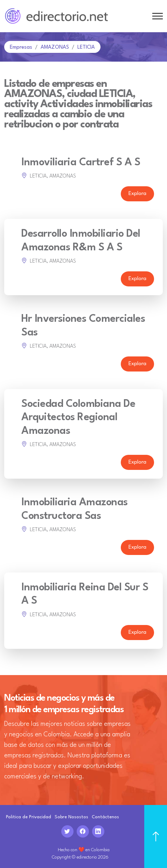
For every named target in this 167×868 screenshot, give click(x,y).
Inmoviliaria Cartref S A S (81, 163)
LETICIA (86, 47)
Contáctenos (105, 817)
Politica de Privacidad (29, 817)
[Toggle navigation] (158, 16)
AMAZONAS (55, 47)
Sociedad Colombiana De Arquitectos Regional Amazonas (78, 418)
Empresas (21, 47)
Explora (137, 194)
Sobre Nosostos (71, 817)
